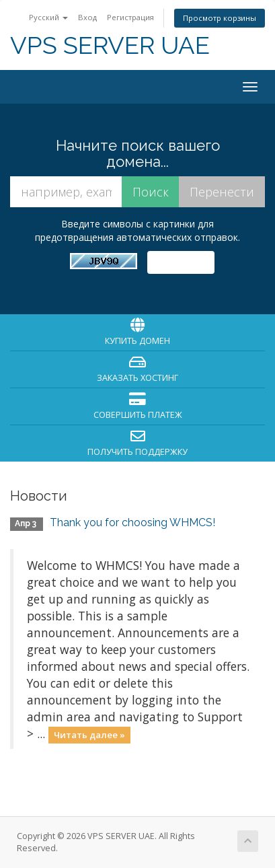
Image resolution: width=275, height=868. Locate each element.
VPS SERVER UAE (110, 45)
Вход (87, 17)
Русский (48, 17)
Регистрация (130, 17)
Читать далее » (89, 735)
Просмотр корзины (220, 18)
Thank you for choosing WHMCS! (132, 522)
